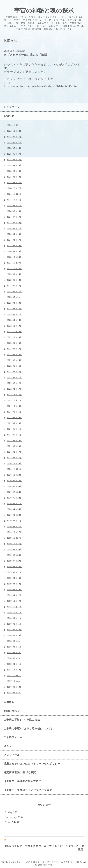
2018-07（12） (14, 630)
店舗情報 (9, 702)
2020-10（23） (14, 475)
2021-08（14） (14, 418)
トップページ (12, 107)
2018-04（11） (14, 647)
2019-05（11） (14, 572)
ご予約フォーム (13, 737)
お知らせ (9, 116)
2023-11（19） (14, 263)
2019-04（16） (14, 578)
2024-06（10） (14, 223)
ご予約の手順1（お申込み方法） (23, 720)
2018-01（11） (14, 664)
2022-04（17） (14, 372)
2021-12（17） (14, 395)
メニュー (9, 746)
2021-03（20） (14, 446)
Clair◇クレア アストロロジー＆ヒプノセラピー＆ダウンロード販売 (45, 862)
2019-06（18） (14, 567)
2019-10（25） (14, 544)
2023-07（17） (14, 286)
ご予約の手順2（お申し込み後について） (29, 729)
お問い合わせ (12, 711)
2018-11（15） (14, 607)
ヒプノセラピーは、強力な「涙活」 (27, 55)
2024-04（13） (14, 234)
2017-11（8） (14, 675)
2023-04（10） (14, 303)
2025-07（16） (14, 148)
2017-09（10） (14, 687)
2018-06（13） (14, 635)
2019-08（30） (14, 555)
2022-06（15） (14, 360)
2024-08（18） (14, 211)
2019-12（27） (14, 532)
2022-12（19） (14, 326)
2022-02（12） (14, 383)
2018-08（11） (14, 624)
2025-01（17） (14, 183)
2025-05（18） (14, 160)
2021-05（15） (14, 435)
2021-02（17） (14, 452)
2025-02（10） (14, 177)
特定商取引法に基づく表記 (20, 772)
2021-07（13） (14, 423)
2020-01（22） (14, 526)
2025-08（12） (14, 142)
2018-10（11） (14, 612)
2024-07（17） (14, 217)
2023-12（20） (14, 257)
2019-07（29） (14, 561)
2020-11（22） (14, 469)
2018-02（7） (14, 658)
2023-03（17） (14, 309)
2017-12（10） (14, 670)
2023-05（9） (14, 297)
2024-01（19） (14, 251)
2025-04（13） (14, 165)
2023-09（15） (14, 274)
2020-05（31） (14, 503)
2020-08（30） (14, 486)
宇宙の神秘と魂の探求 (44, 11)
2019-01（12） (14, 595)
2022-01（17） (14, 389)
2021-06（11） (14, 429)
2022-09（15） (14, 343)
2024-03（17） (14, 240)
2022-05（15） (14, 366)
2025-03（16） (14, 171)
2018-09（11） (14, 618)
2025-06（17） (14, 154)
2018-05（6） (14, 641)
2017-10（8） (14, 681)
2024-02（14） (14, 246)
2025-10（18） (14, 131)
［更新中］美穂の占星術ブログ (22, 781)
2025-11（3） (14, 125)
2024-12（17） (14, 188)
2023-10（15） (14, 268)
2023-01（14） (14, 320)
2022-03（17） (14, 377)
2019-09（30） (14, 549)
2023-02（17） (14, 314)
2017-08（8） (14, 693)
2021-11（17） (14, 400)
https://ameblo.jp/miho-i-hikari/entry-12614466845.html (41, 86)
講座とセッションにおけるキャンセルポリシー (32, 764)
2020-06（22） (14, 498)
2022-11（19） (14, 332)
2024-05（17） (14, 228)
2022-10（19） (14, 337)
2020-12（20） (14, 463)
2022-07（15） (14, 354)
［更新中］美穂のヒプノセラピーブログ (28, 790)
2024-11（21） (14, 194)
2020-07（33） (14, 492)
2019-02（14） (14, 589)
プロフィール (12, 755)
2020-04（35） (14, 509)
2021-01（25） (14, 458)
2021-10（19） (14, 406)
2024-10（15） (14, 200)
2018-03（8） (14, 653)
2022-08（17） (14, 349)
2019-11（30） (14, 538)
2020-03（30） (14, 515)
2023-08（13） (14, 280)
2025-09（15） (14, 137)
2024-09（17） (14, 205)
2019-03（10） (14, 584)
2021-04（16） (14, 440)
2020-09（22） (14, 481)
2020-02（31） (14, 521)
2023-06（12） (14, 291)
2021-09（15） (14, 412)
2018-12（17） (14, 601)
